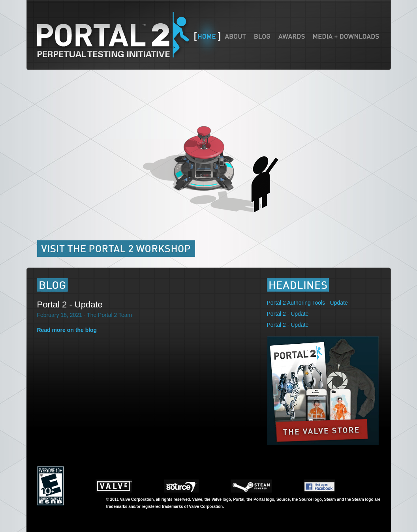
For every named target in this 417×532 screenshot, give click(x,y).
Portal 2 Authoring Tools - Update (307, 303)
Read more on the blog (67, 330)
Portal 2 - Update (70, 304)
